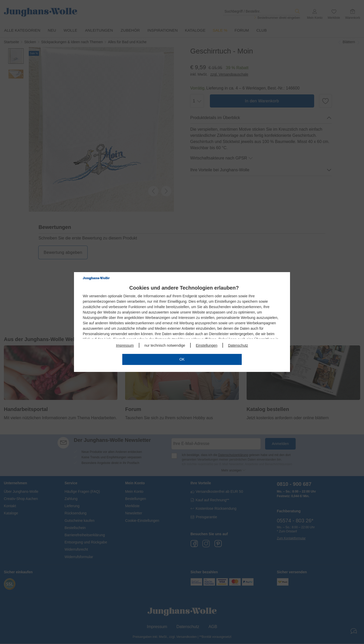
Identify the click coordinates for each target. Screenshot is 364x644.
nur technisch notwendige (165, 345)
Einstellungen (207, 345)
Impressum (125, 345)
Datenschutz (238, 345)
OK (182, 359)
